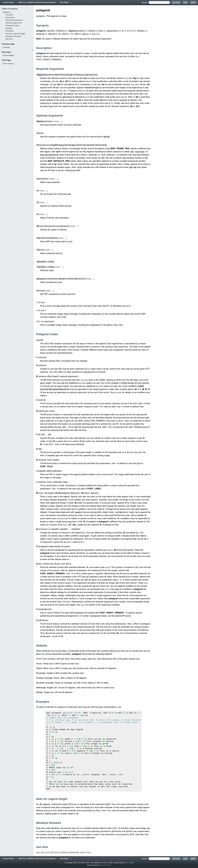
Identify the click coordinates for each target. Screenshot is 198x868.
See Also (9, 39)
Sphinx (127, 863)
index (193, 2)
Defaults (66, 602)
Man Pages (65, 2)
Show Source (8, 64)
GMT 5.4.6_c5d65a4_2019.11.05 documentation (37, 2)
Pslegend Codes (12, 26)
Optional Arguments (14, 23)
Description (10, 17)
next (185, 2)
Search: (145, 3)
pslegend (6, 12)
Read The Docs (106, 865)
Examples (10, 31)
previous (176, 2)
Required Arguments (14, 20)
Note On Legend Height (15, 34)
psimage (6, 47)
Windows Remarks (13, 36)
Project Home (9, 2)
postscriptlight (8, 55)
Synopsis (9, 15)
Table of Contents (10, 9)
